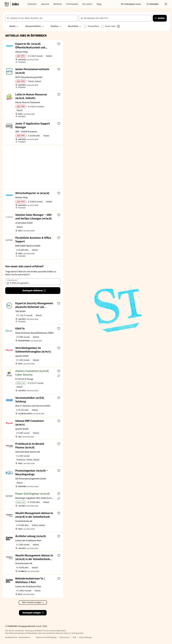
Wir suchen (87, 4)
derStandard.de (11, 637)
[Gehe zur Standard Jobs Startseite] (11, 4)
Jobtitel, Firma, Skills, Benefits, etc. (26, 18)
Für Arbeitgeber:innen (131, 4)
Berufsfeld (75, 26)
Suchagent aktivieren (34, 291)
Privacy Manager (86, 637)
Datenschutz (64, 637)
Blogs (99, 4)
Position (56, 26)
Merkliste (58, 4)
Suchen (160, 18)
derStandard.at (24, 637)
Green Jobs (110, 26)
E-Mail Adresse (12, 280)
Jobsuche (45, 4)
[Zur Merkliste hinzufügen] (59, 44)
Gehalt (14, 26)
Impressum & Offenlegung (46, 637)
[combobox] (115, 18)
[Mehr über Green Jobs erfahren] (118, 26)
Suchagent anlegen (33, 613)
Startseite (32, 4)
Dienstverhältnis (35, 26)
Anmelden (153, 4)
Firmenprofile (72, 4)
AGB (74, 637)
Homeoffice (93, 26)
